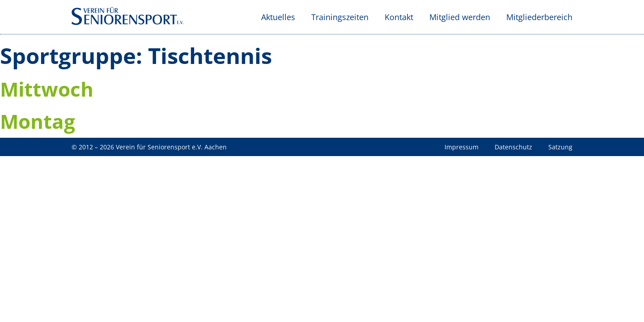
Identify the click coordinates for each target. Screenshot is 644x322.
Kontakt (399, 17)
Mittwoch (47, 89)
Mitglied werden (460, 17)
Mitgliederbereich (539, 17)
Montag (38, 121)
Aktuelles (278, 17)
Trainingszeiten (340, 17)
